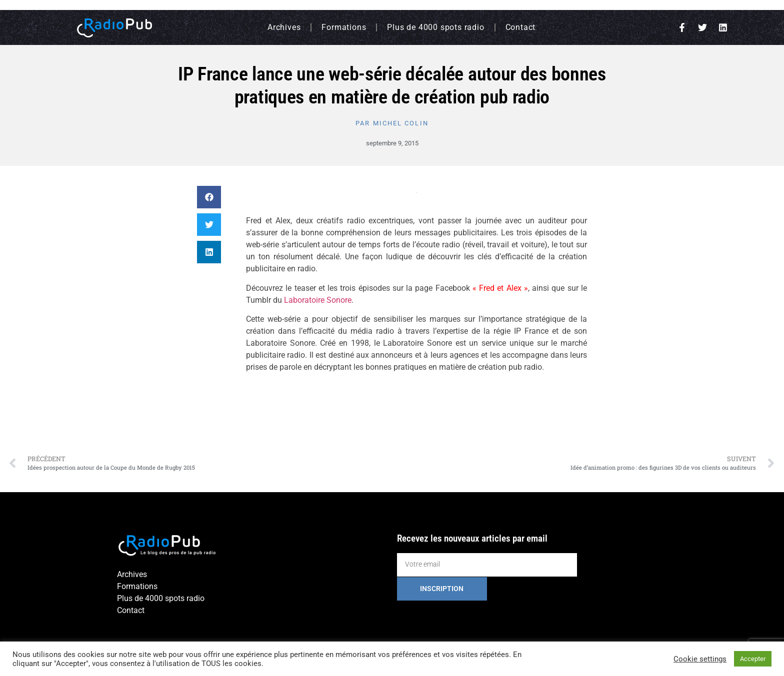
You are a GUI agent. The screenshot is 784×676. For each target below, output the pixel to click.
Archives (284, 27)
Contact (521, 27)
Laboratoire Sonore (318, 300)
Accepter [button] (753, 659)
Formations (344, 27)
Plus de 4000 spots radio (435, 27)
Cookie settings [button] (700, 659)
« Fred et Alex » (500, 288)
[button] (209, 197)
